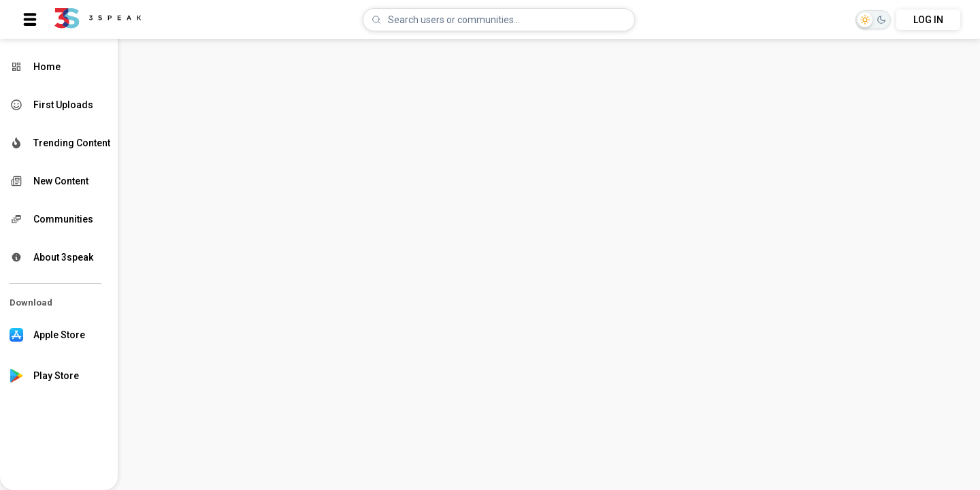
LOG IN (928, 20)
